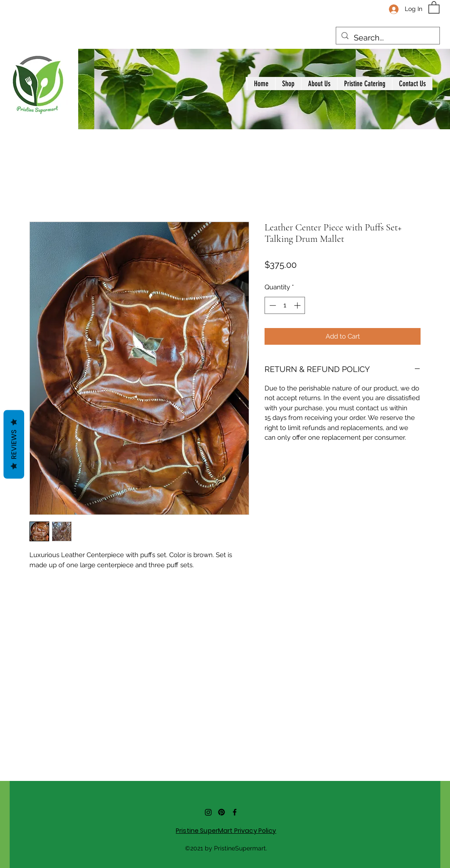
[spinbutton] (285, 305)
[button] (434, 7)
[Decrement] (272, 305)
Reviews (14, 445)
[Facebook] (235, 812)
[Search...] (387, 38)
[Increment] (298, 305)
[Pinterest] (221, 812)
